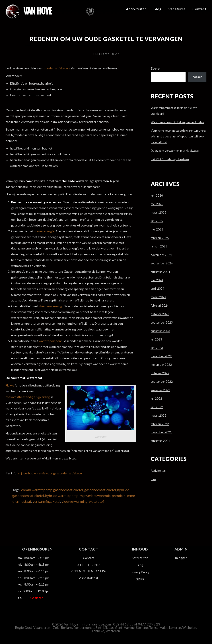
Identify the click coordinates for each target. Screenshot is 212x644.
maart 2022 (158, 415)
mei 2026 (157, 204)
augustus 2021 (160, 441)
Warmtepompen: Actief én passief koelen (177, 122)
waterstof (97, 501)
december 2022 (161, 356)
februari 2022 (160, 424)
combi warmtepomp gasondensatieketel (52, 490)
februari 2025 (160, 238)
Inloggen (181, 558)
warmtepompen (50, 341)
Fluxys (10, 385)
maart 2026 (158, 212)
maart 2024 (158, 297)
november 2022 (161, 365)
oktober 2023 (160, 314)
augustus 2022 (160, 390)
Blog (157, 9)
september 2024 (162, 263)
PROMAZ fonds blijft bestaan (170, 159)
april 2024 (157, 289)
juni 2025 (157, 221)
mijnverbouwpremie (95, 495)
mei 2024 (157, 280)
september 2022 (162, 382)
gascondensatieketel (100, 490)
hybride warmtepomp (62, 495)
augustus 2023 (160, 331)
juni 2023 (157, 348)
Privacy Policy (140, 572)
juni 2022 (157, 407)
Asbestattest (89, 578)
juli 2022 (156, 399)
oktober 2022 (160, 373)
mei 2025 (157, 229)
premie (117, 495)
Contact (199, 9)
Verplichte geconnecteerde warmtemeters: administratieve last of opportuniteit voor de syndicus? (178, 136)
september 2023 (162, 322)
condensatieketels (57, 68)
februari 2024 (160, 305)
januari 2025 (159, 246)
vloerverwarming (50, 306)
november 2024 (161, 255)
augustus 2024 (160, 272)
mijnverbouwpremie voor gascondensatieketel (50, 473)
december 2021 (161, 432)
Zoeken (156, 69)
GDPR (140, 579)
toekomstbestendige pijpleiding (28, 397)
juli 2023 (156, 339)
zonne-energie (44, 231)
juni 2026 (157, 195)
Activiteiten (136, 9)
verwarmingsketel (46, 501)
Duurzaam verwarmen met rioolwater (175, 151)
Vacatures (177, 9)
